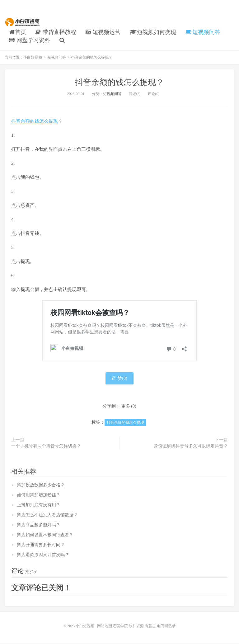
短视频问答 (203, 32)
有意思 (150, 627)
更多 (126, 407)
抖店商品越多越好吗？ (39, 525)
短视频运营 (103, 32)
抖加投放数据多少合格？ (41, 486)
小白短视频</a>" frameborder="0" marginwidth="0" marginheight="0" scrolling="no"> (119, 331)
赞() (119, 379)
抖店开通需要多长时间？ (41, 545)
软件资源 (136, 627)
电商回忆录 (166, 627)
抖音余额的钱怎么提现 (35, 121)
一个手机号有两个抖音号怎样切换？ (46, 447)
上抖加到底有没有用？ (39, 506)
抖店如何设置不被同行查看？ (45, 535)
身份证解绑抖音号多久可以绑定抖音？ (191, 447)
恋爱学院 (120, 627)
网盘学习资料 (30, 40)
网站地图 (105, 627)
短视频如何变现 (153, 32)
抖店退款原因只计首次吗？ (43, 555)
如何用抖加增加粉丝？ (39, 496)
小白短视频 (23, 22)
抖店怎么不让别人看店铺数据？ (47, 515)
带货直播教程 (56, 32)
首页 (18, 32)
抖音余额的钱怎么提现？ (119, 82)
